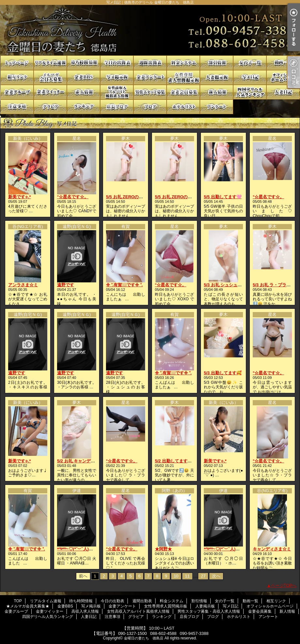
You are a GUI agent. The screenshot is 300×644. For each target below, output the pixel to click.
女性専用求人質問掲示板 (183, 77)
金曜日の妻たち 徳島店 (144, 638)
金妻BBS (83, 77)
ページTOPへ (284, 585)
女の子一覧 (250, 63)
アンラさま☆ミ (23, 285)
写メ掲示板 (117, 77)
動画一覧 (283, 63)
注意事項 (17, 107)
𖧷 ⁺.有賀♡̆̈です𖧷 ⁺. (124, 285)
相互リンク (17, 77)
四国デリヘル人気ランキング (250, 92)
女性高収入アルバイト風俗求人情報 (117, 92)
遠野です (66, 285)
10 (176, 576)
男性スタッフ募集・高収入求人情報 (150, 92)
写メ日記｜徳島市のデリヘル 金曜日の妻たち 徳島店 (150, 30)
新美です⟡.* (20, 197)
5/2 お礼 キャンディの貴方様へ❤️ (89, 461)
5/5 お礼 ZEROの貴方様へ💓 (133, 197)
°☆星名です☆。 (73, 197)
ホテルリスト (183, 107)
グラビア (50, 107)
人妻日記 (283, 92)
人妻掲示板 (217, 77)
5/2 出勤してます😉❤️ (176, 461)
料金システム (183, 63)
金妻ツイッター (50, 92)
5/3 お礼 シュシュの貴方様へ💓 (234, 285)
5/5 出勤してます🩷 (223, 197)
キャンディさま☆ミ (272, 549)
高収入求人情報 (83, 92)
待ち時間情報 (83, 63)
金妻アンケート (150, 77)
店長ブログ (117, 107)
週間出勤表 (150, 63)
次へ (216, 576)
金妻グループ (17, 92)
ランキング (83, 107)
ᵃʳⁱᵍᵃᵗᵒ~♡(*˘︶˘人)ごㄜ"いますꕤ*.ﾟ (89, 549)
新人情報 (217, 92)
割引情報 (217, 63)
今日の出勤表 (117, 63)
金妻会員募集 (183, 92)
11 (187, 576)
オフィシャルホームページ (283, 77)
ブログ (150, 107)
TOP (17, 63)
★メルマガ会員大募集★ (50, 77)
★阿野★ (163, 549)
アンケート (217, 107)
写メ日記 (250, 77)
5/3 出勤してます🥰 (223, 373)
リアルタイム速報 (50, 63)
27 (203, 576)
